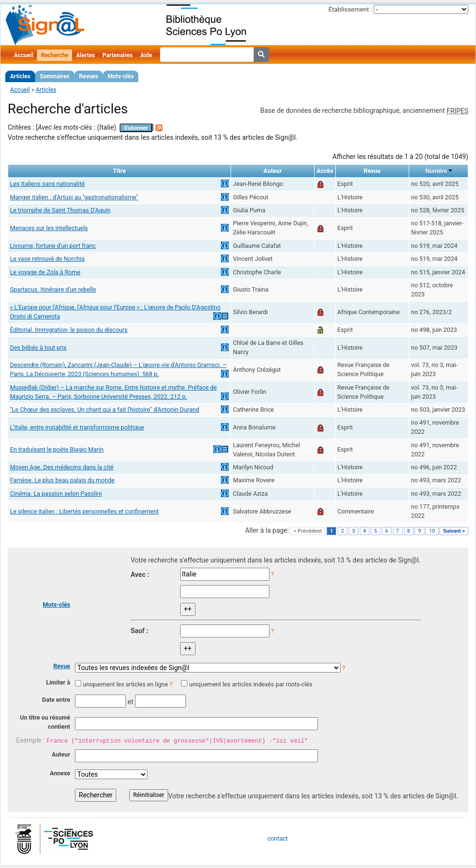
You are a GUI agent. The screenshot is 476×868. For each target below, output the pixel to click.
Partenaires (118, 55)
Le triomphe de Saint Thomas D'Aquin (61, 210)
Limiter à (58, 682)
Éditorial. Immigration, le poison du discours (69, 330)
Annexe (60, 773)
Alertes (85, 55)
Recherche (55, 55)
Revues (89, 76)
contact (278, 838)
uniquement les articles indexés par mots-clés (251, 684)
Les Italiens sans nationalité (48, 184)
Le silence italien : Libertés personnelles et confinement (85, 511)
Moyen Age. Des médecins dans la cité (62, 467)
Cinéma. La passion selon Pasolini (56, 494)
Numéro (436, 171)
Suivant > (454, 531)
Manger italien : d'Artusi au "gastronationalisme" (74, 197)
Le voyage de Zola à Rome (45, 272)
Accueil (24, 55)
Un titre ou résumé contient (45, 722)
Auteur (61, 754)
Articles (20, 76)
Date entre (56, 700)
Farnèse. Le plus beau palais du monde (62, 480)
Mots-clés (121, 76)
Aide (146, 55)
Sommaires (55, 76)
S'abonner (136, 128)
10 (432, 531)
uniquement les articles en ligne (125, 684)
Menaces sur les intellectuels (49, 228)
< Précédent (308, 531)
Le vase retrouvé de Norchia (47, 259)
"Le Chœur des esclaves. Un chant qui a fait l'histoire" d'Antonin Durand (105, 410)
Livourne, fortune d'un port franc (53, 246)
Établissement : (350, 9)
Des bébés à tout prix (38, 348)
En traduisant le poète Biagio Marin (57, 449)
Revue (62, 666)
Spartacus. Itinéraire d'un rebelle (53, 289)
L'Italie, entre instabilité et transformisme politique (77, 427)
